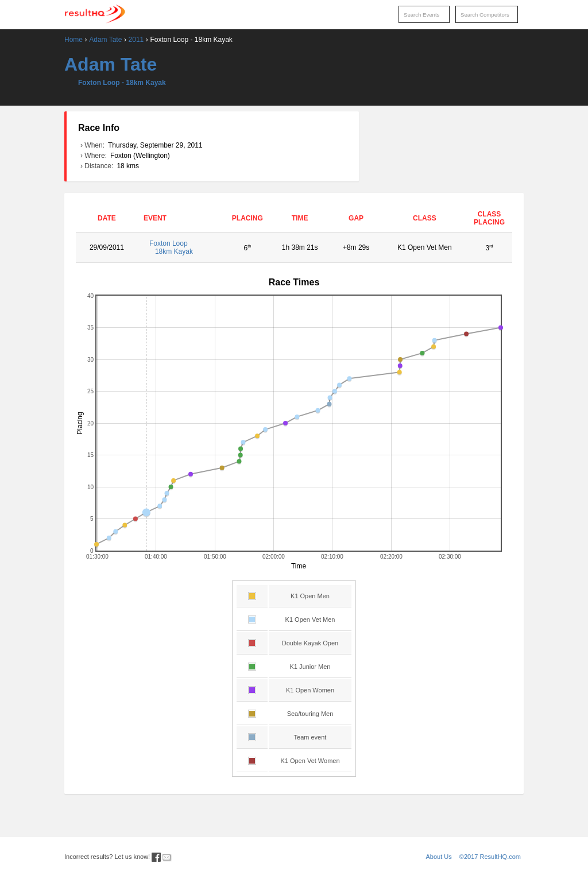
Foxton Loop (181, 247)
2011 (136, 40)
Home (73, 40)
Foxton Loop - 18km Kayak (122, 83)
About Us (439, 857)
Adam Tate (105, 40)
